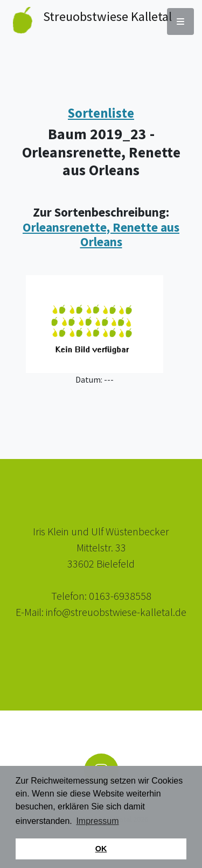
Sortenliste (101, 113)
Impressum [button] (97, 821)
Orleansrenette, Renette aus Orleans (101, 235)
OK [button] (101, 849)
